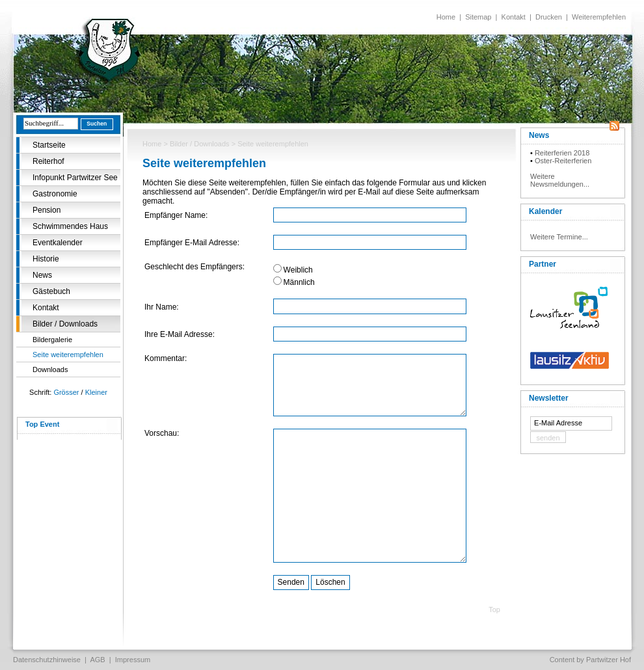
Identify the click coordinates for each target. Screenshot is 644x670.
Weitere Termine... (559, 237)
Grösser (66, 392)
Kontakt (514, 17)
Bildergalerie (52, 340)
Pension (47, 210)
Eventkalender (58, 243)
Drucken (549, 17)
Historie (46, 259)
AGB (97, 660)
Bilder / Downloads (65, 324)
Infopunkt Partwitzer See (75, 178)
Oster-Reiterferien (563, 161)
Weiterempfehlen (599, 17)
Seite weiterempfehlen (68, 355)
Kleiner (96, 392)
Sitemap (478, 17)
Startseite (49, 145)
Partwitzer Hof (609, 660)
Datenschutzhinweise (47, 660)
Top (494, 610)
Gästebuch (51, 291)
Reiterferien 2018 (562, 153)
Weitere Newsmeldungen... (560, 180)
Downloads (50, 369)
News (42, 275)
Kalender (545, 211)
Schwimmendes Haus (70, 226)
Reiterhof (48, 161)
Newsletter (549, 398)
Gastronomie (55, 194)
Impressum (133, 660)
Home (446, 17)
